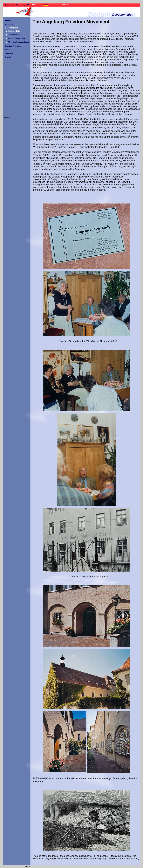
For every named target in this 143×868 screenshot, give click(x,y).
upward (7, 118)
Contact (65, 5)
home (34, 5)
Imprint (28, 867)
